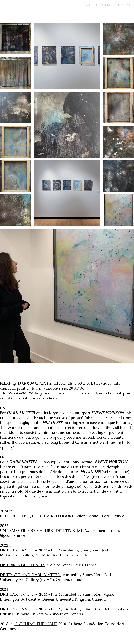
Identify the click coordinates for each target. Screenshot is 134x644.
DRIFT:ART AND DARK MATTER (30, 550)
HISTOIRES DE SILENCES (23, 565)
